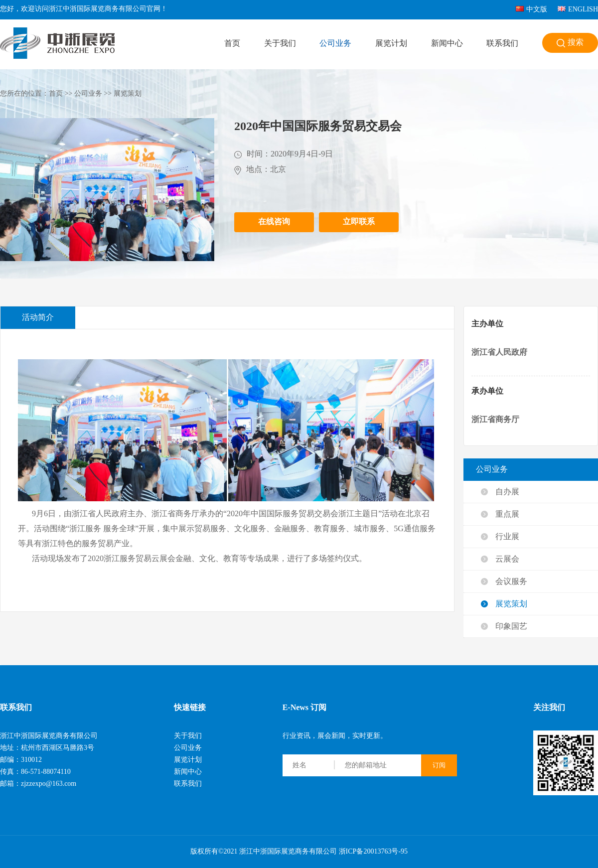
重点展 (507, 514)
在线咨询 (274, 222)
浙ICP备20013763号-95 (373, 852)
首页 (232, 44)
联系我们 (502, 44)
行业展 (507, 537)
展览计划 (391, 44)
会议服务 (511, 582)
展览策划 (128, 94)
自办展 (507, 492)
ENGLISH (578, 10)
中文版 (531, 10)
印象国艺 (511, 627)
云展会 (507, 559)
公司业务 (335, 44)
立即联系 (359, 222)
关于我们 (280, 44)
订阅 (439, 765)
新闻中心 (447, 44)
